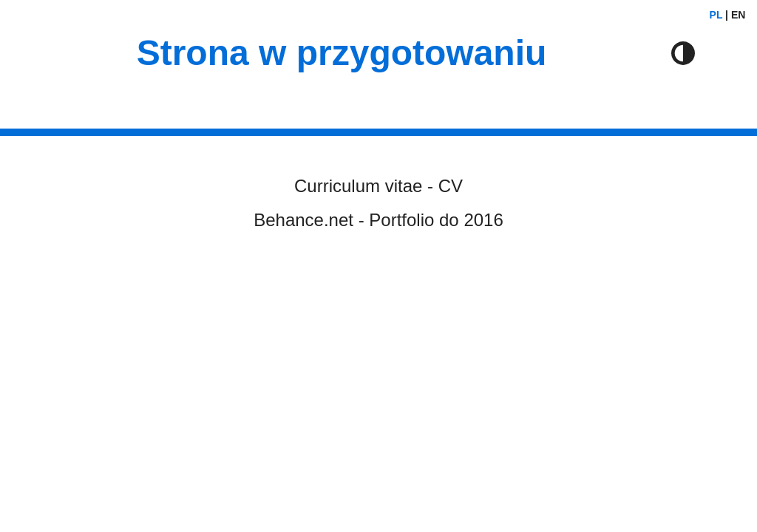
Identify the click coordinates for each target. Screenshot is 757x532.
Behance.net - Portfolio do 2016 (378, 220)
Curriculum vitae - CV (378, 186)
